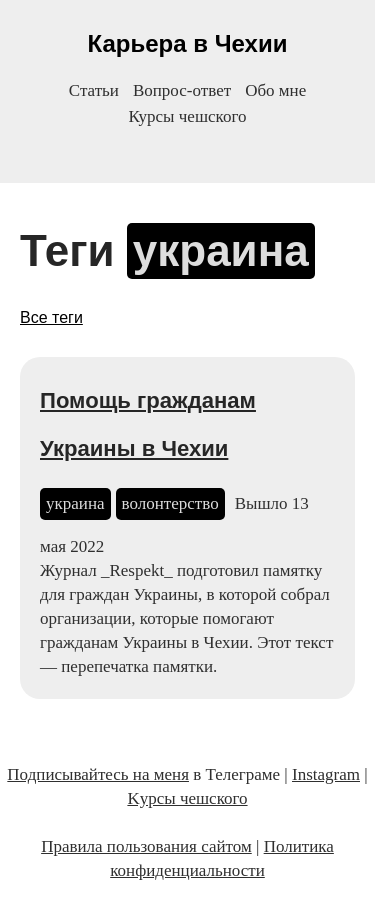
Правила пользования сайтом (146, 846)
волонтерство (170, 503)
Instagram (326, 774)
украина (75, 503)
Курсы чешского (188, 116)
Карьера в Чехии (188, 43)
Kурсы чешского (187, 798)
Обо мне (275, 90)
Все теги (51, 317)
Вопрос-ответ (182, 90)
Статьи (94, 90)
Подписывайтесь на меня (98, 774)
